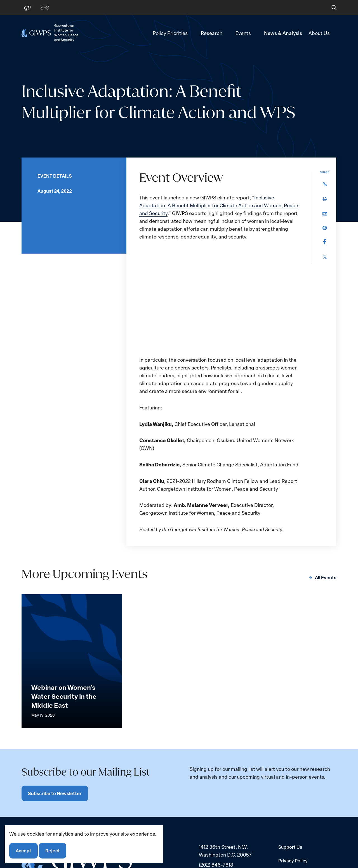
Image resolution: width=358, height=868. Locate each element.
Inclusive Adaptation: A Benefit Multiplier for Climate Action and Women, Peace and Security (219, 205)
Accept (23, 851)
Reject (53, 851)
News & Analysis (283, 33)
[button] (330, 8)
